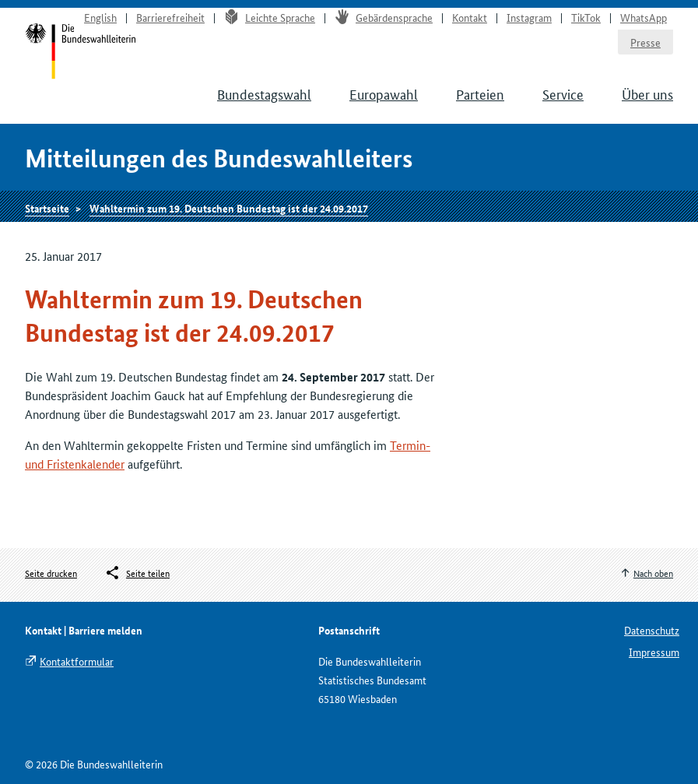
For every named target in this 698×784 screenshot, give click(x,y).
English (100, 17)
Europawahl (384, 93)
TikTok (586, 17)
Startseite (47, 208)
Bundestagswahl (264, 93)
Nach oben (653, 573)
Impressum (654, 652)
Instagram (529, 17)
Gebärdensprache (384, 17)
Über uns (647, 93)
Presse (645, 42)
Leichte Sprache (270, 17)
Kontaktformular (77, 661)
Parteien (480, 93)
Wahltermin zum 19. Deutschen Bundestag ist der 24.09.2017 (229, 208)
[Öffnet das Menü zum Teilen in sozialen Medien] (137, 573)
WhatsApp (644, 17)
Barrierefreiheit (170, 17)
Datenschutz (652, 630)
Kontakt (470, 17)
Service (563, 93)
